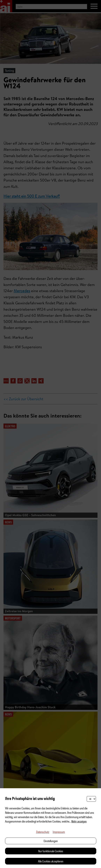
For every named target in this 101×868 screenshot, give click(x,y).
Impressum (59, 832)
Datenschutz (43, 832)
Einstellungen (51, 841)
